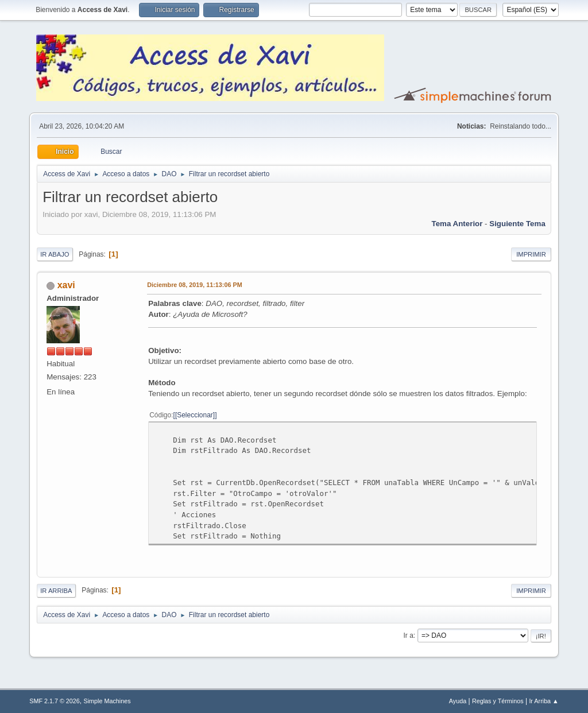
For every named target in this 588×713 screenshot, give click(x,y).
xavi (66, 285)
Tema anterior (457, 224)
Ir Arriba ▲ (543, 701)
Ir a (409, 635)
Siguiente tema (517, 224)
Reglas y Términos (498, 701)
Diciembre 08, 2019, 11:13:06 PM (194, 285)
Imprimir (531, 254)
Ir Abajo (55, 254)
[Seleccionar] (195, 415)
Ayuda (458, 701)
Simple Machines (107, 701)
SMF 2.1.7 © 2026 (55, 701)
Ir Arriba (56, 591)
